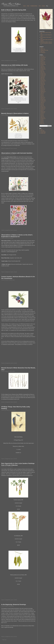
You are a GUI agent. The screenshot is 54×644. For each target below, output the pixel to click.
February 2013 (43, 112)
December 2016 (43, 100)
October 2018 (43, 84)
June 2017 (42, 94)
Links (40, 6)
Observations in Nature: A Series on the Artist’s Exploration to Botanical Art (46, 43)
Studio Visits (43, 51)
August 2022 (43, 67)
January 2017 (43, 99)
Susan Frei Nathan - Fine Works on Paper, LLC (11, 4)
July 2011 (42, 120)
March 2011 (42, 123)
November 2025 (43, 57)
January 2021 (43, 73)
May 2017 (42, 95)
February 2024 (43, 62)
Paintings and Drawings (44, 50)
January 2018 (43, 90)
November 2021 (43, 69)
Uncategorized (7, 60)
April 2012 (42, 116)
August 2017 (43, 93)
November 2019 (43, 81)
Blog (47, 6)
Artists (28, 6)
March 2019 (42, 82)
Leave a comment (14, 60)
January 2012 (43, 117)
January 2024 (43, 63)
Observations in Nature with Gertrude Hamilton (17, 153)
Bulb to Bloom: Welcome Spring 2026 (14, 10)
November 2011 (43, 119)
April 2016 (42, 106)
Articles (42, 48)
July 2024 (42, 61)
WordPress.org (43, 133)
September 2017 (43, 91)
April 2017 (42, 96)
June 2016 (42, 103)
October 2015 (43, 109)
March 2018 (42, 88)
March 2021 (42, 71)
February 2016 (43, 107)
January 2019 (43, 83)
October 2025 (43, 58)
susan (12, 12)
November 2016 (43, 101)
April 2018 (42, 87)
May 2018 (42, 86)
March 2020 (42, 79)
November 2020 (43, 75)
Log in (42, 130)
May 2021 (42, 70)
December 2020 (43, 74)
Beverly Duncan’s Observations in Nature (15, 113)
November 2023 (43, 64)
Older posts (4, 640)
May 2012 (42, 115)
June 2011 (42, 121)
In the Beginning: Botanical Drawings (14, 604)
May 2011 (42, 122)
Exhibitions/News (34, 6)
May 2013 (42, 110)
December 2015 (43, 108)
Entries (42, 131)
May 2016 (42, 104)
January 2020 (43, 80)
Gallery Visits (43, 49)
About (24, 6)
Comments (43, 132)
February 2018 (43, 89)
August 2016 (43, 102)
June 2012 (42, 114)
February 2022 (43, 68)
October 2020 (43, 76)
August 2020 (43, 77)
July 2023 (42, 66)
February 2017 (43, 97)
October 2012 (43, 113)
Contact (43, 6)
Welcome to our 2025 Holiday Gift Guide (15, 65)
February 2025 (43, 60)
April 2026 (42, 56)
